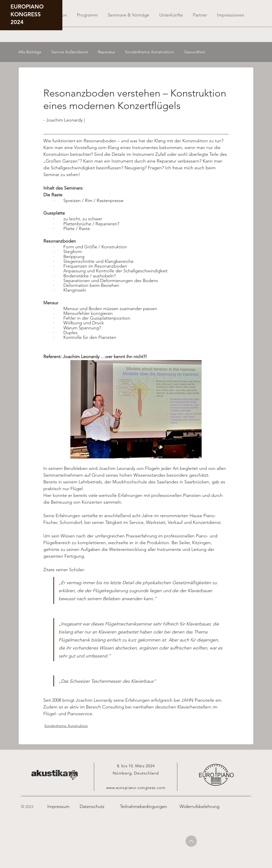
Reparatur (106, 52)
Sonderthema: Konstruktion (150, 52)
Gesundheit (194, 52)
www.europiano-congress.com (136, 788)
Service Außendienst (70, 52)
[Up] (191, 841)
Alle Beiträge (30, 52)
